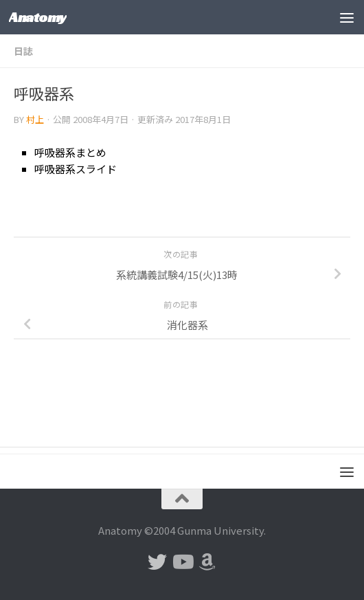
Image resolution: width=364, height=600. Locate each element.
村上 (35, 119)
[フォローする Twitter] (157, 562)
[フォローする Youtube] (182, 562)
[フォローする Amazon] (207, 562)
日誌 (23, 51)
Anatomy (38, 17)
